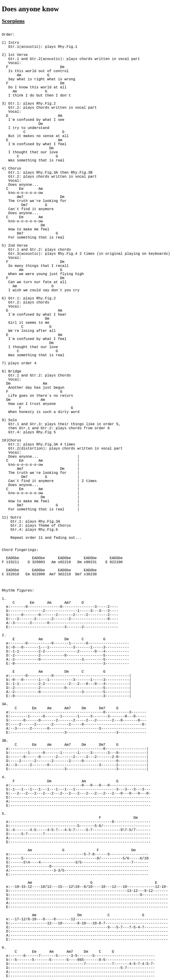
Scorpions (13, 21)
